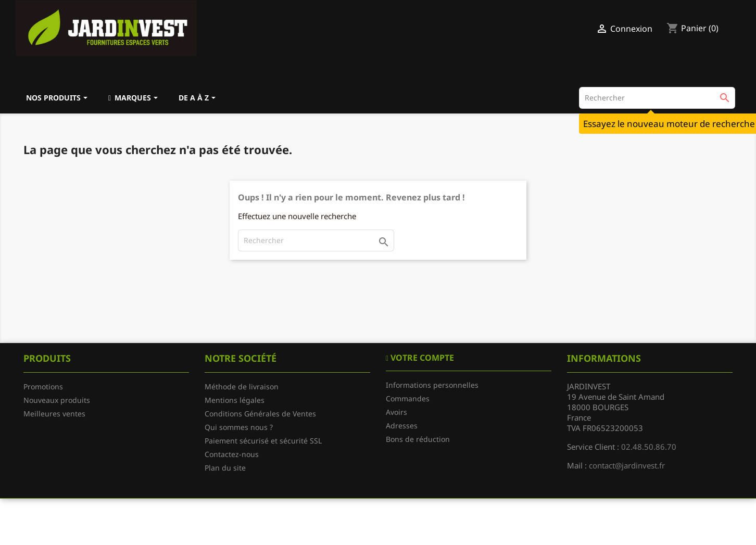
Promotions (43, 386)
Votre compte (421, 358)
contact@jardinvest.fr (627, 465)
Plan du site (225, 468)
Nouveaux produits (57, 400)
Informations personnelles (432, 385)
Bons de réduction (418, 439)
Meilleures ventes (54, 414)
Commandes (408, 398)
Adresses (402, 426)
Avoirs (396, 412)
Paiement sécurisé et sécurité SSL (263, 441)
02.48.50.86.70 (649, 447)
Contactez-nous (232, 454)
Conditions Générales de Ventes (260, 414)
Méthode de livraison (242, 386)
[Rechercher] (657, 98)
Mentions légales (235, 400)
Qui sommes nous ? (239, 427)
